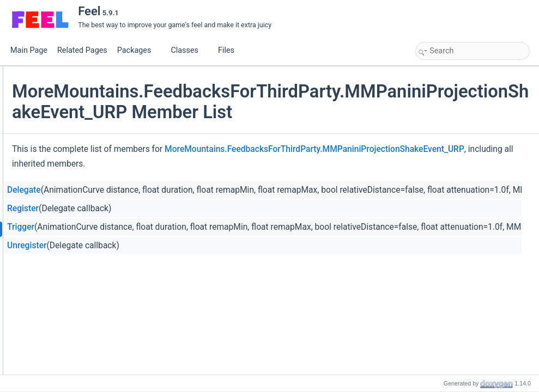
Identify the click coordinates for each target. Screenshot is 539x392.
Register (153, 223)
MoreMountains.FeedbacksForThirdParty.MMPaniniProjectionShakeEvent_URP (292, 164)
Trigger (150, 242)
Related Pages (82, 50)
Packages (138, 50)
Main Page (29, 50)
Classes (189, 50)
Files (230, 50)
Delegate (154, 205)
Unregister (157, 260)
